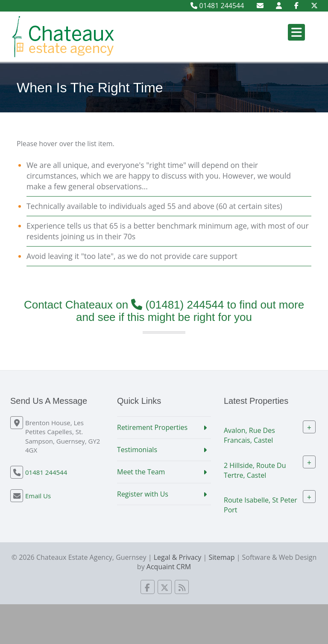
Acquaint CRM (169, 567)
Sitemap (221, 557)
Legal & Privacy (178, 557)
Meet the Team (141, 472)
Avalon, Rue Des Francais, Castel (249, 435)
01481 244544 (217, 6)
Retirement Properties (152, 427)
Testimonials (137, 450)
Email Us (38, 496)
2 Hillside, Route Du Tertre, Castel (255, 470)
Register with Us (143, 494)
